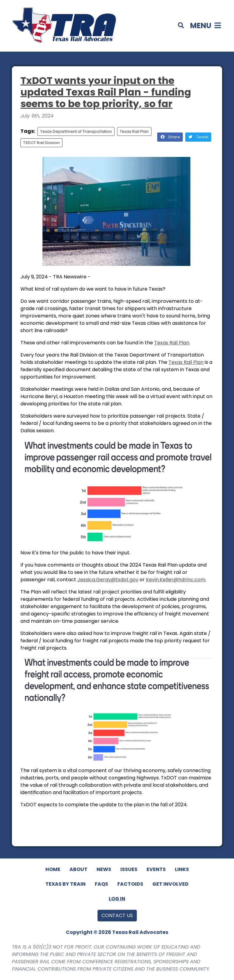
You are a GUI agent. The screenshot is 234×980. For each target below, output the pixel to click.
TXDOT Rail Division (41, 143)
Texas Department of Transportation (76, 131)
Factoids (130, 884)
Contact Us (117, 915)
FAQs (101, 884)
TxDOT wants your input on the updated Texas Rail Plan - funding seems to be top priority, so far (106, 92)
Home (53, 869)
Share (170, 137)
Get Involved (170, 884)
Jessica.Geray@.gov (108, 580)
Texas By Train (66, 884)
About (78, 869)
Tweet (198, 137)
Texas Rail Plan (134, 131)
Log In (117, 899)
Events (156, 869)
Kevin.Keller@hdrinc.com (176, 580)
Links (182, 869)
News (104, 869)
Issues (129, 869)
